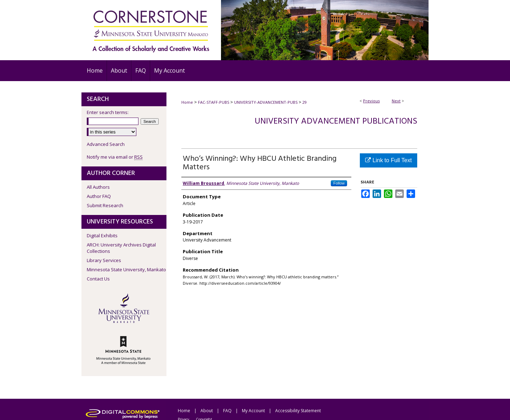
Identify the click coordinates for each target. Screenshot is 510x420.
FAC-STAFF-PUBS (214, 102)
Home (187, 102)
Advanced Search (106, 144)
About (207, 411)
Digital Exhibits (102, 235)
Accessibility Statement (298, 411)
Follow (339, 183)
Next (396, 101)
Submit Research (105, 205)
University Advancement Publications (336, 121)
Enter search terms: (108, 112)
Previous (371, 101)
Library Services (104, 260)
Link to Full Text (388, 160)
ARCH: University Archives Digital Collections (121, 248)
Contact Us (98, 279)
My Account (253, 411)
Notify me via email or (115, 157)
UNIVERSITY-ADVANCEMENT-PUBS (266, 102)
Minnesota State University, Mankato (126, 269)
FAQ (227, 411)
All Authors (98, 187)
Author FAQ (99, 196)
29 (305, 102)
